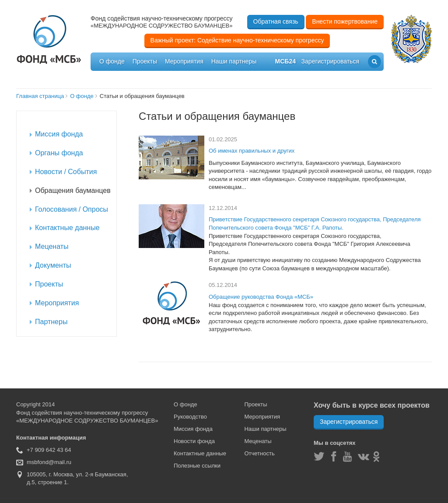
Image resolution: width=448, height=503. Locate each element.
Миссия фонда (193, 429)
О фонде (112, 61)
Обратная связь (276, 21)
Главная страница (40, 96)
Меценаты (258, 441)
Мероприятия (184, 61)
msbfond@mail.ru (49, 462)
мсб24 (285, 61)
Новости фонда (194, 441)
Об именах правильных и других (252, 151)
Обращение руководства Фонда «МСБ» (261, 297)
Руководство (190, 417)
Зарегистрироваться (349, 422)
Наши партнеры (234, 61)
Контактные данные (200, 453)
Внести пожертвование (345, 21)
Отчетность (259, 453)
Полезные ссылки (197, 466)
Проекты (145, 61)
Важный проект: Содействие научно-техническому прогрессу (237, 40)
